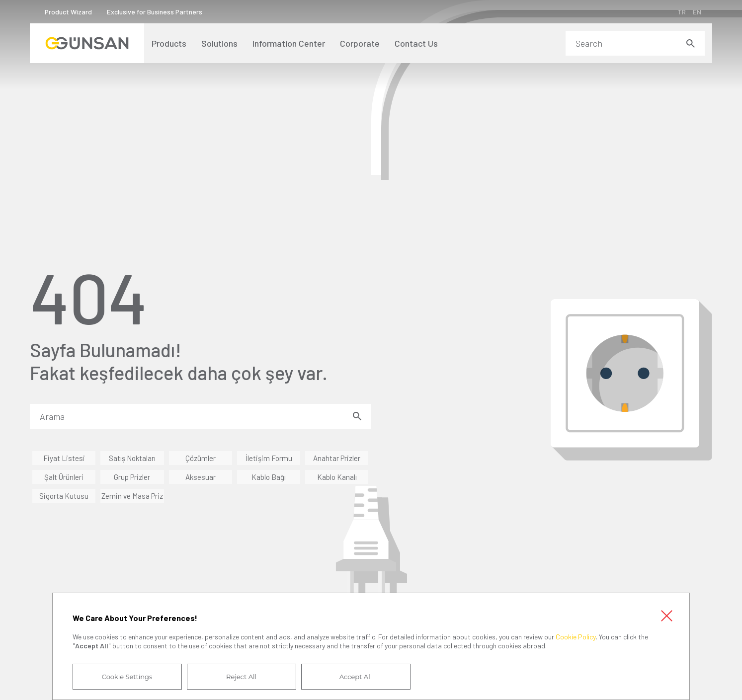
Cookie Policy (576, 637)
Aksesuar (201, 477)
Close (666, 616)
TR (682, 12)
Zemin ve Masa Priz (132, 496)
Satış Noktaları (132, 458)
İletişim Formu (269, 458)
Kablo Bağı (269, 477)
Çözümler (201, 458)
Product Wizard (68, 12)
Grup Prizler (132, 477)
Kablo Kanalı (337, 477)
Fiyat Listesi (64, 458)
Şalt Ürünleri (64, 477)
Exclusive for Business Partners (155, 12)
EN (697, 12)
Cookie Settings (127, 677)
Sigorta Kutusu (64, 496)
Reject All (241, 677)
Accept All (356, 677)
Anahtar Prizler (337, 458)
